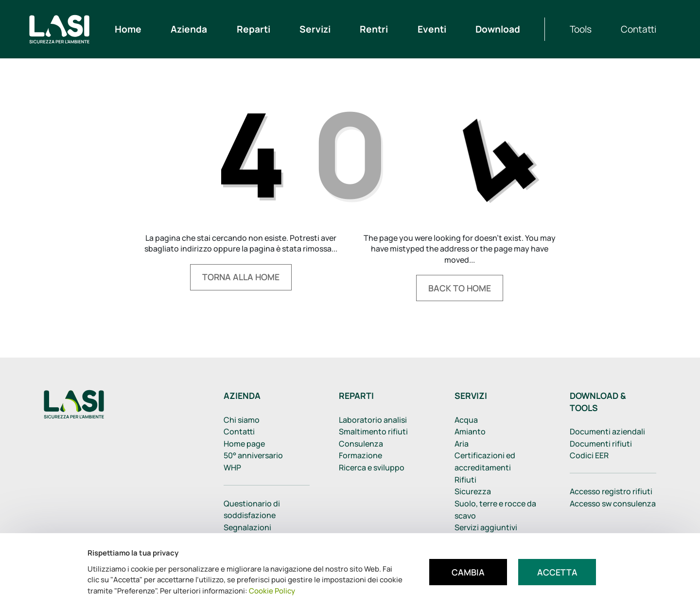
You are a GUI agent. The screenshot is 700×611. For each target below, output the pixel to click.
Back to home (460, 288)
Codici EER (589, 455)
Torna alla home (241, 277)
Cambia (468, 572)
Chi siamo (242, 420)
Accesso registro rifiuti (611, 491)
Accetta (557, 572)
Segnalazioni (247, 527)
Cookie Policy (272, 591)
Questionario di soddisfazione (252, 510)
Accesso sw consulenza (613, 503)
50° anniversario (253, 455)
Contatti (239, 431)
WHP (232, 467)
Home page (244, 444)
